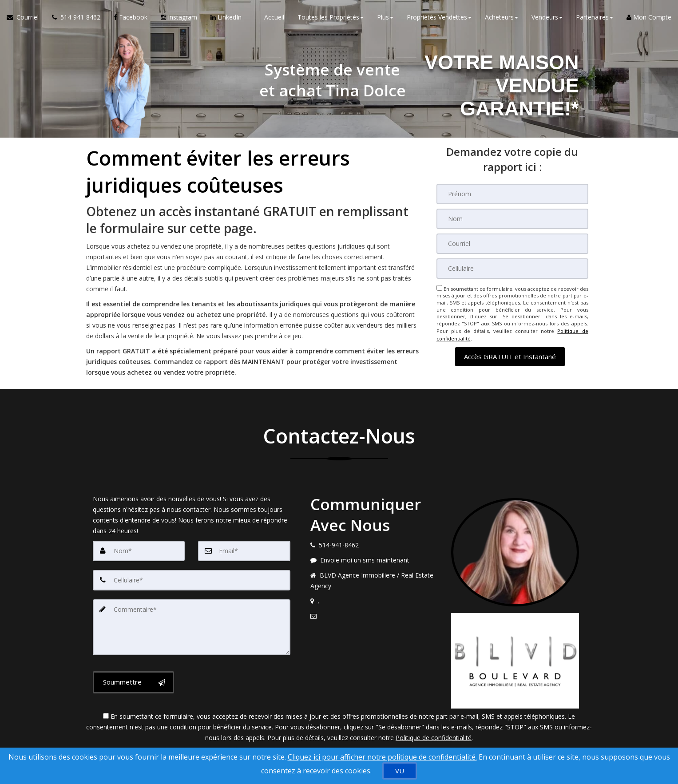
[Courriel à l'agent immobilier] (26, 18)
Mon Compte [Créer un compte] (649, 18)
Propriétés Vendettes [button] (439, 18)
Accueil (274, 18)
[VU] (400, 771)
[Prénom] (512, 194)
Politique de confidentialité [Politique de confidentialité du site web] (434, 738)
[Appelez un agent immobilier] (76, 18)
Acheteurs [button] (502, 18)
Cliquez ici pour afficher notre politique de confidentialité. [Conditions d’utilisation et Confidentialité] (382, 757)
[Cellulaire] (512, 269)
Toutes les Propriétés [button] (331, 18)
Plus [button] (385, 18)
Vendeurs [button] (547, 18)
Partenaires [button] (595, 18)
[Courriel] (512, 244)
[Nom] (512, 219)
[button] (510, 355)
